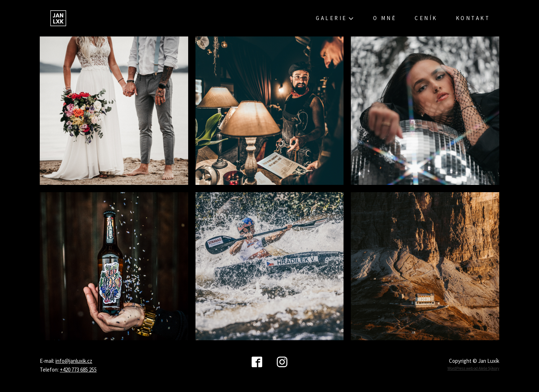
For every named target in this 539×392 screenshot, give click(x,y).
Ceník (426, 18)
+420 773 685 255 (78, 370)
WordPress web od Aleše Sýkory (473, 368)
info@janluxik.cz (74, 361)
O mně (385, 18)
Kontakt (473, 18)
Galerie (335, 18)
